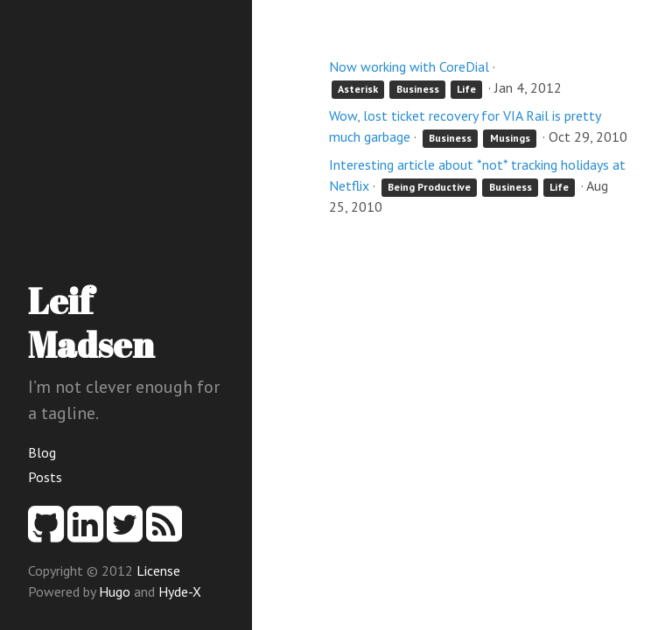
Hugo (115, 591)
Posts (45, 477)
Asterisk (358, 89)
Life (466, 89)
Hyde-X (180, 591)
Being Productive (429, 187)
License (158, 570)
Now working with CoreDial (409, 66)
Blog (42, 452)
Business (418, 89)
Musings (510, 138)
